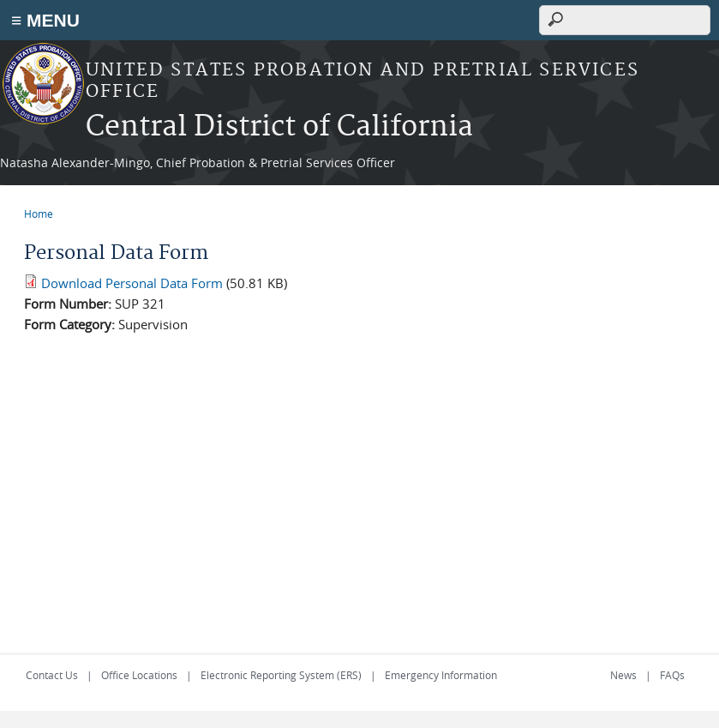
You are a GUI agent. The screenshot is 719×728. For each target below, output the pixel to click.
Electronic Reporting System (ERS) (281, 675)
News (623, 675)
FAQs (672, 675)
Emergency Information (441, 675)
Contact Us (52, 675)
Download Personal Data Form (132, 283)
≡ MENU (45, 20)
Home (39, 214)
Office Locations (139, 675)
